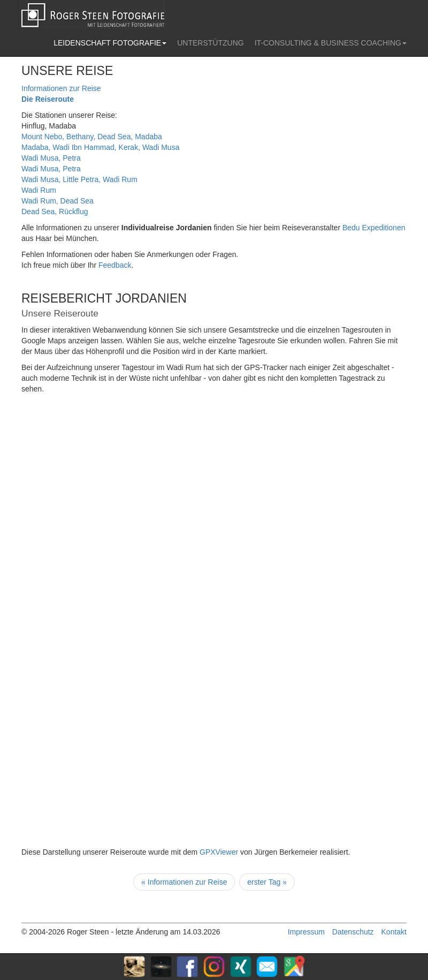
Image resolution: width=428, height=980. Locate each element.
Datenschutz (353, 932)
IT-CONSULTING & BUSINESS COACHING (331, 43)
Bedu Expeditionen (374, 228)
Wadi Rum (39, 190)
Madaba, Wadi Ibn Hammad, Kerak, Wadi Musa (100, 147)
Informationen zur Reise (61, 88)
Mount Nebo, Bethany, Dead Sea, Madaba (92, 137)
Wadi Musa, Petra (51, 158)
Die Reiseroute (48, 99)
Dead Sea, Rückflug (55, 212)
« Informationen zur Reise (184, 882)
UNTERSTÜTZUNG (210, 43)
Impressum (306, 932)
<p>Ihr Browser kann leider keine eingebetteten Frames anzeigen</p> (198, 624)
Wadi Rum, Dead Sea (58, 201)
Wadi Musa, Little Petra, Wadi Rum (79, 179)
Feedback (115, 265)
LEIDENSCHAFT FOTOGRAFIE (110, 43)
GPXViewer (219, 852)
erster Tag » (267, 882)
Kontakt (394, 932)
